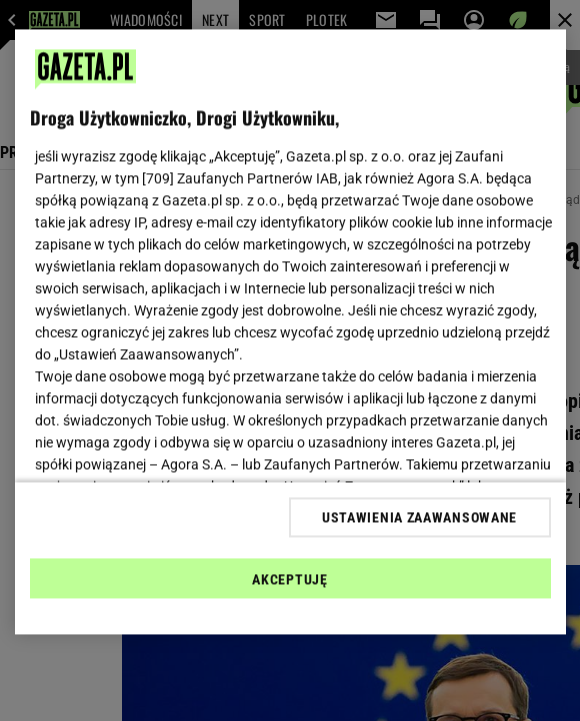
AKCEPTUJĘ (289, 579)
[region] (290, 332)
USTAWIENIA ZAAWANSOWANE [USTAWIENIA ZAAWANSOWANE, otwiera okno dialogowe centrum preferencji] (419, 517)
